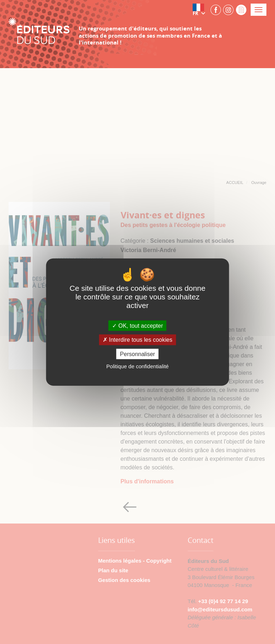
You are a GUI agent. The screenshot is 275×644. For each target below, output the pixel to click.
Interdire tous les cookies (137, 340)
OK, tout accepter (137, 326)
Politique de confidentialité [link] (137, 366)
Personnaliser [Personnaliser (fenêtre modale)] (137, 354)
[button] (201, 10)
